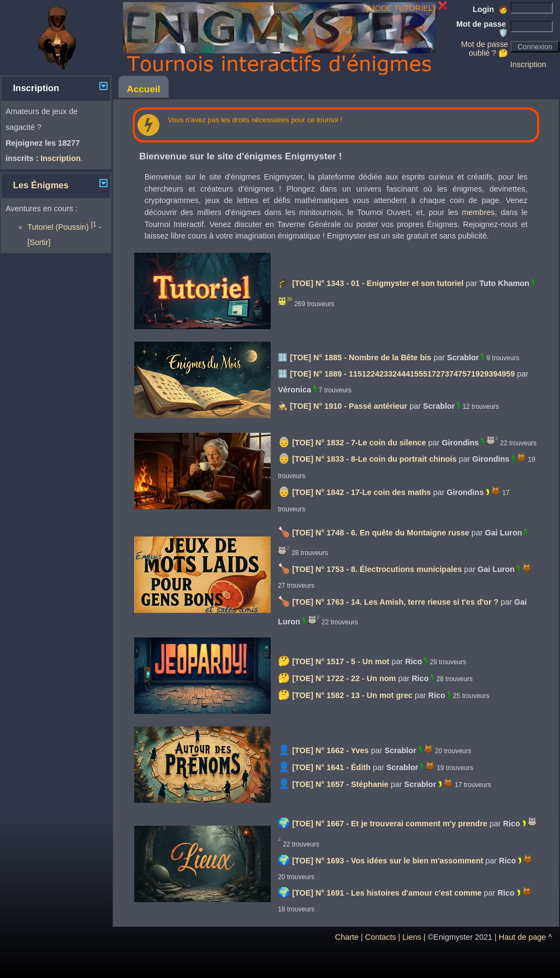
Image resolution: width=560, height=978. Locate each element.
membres (478, 212)
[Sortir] (39, 242)
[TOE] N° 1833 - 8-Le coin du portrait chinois (374, 459)
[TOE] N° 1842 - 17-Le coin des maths (361, 492)
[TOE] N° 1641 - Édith (331, 767)
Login (490, 9)
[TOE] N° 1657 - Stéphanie (340, 784)
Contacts (381, 937)
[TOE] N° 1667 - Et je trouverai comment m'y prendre (390, 824)
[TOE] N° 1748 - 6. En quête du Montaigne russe (381, 533)
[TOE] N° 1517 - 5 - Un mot (341, 661)
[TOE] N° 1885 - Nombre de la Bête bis (361, 357)
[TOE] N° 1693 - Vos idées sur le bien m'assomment (388, 861)
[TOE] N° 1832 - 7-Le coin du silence (359, 442)
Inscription (528, 64)
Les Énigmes (41, 185)
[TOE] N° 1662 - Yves (330, 750)
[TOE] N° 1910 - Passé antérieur (348, 406)
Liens (412, 937)
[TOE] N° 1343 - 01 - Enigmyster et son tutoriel (378, 283)
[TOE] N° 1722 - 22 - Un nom (344, 678)
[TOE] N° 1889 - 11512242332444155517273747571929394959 (402, 374)
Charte (347, 937)
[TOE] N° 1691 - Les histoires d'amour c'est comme (387, 893)
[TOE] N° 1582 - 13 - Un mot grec (352, 695)
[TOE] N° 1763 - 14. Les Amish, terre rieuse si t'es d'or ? (395, 602)
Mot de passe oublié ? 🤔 (485, 49)
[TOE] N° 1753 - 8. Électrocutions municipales (377, 569)
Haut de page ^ (525, 937)
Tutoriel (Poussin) (62, 227)
